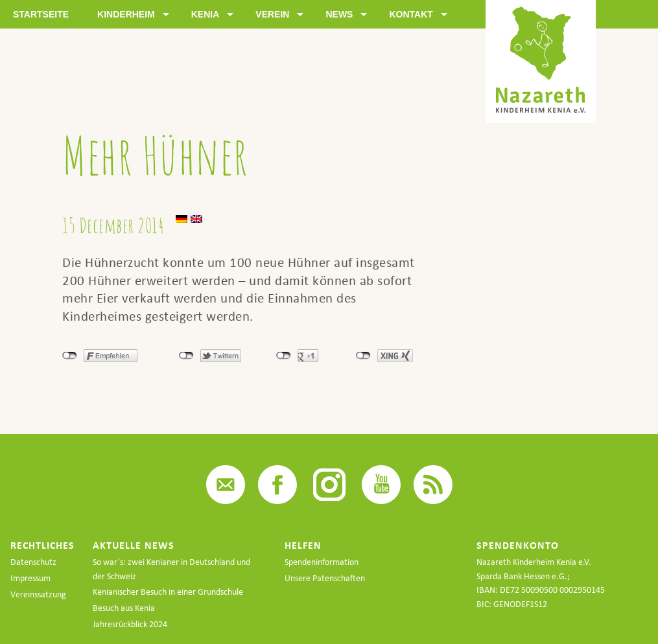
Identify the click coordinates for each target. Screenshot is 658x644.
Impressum (30, 578)
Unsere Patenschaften (325, 578)
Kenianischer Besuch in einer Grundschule (168, 592)
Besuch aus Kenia (124, 608)
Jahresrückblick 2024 (130, 624)
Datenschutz (33, 562)
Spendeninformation (322, 562)
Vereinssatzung (38, 594)
